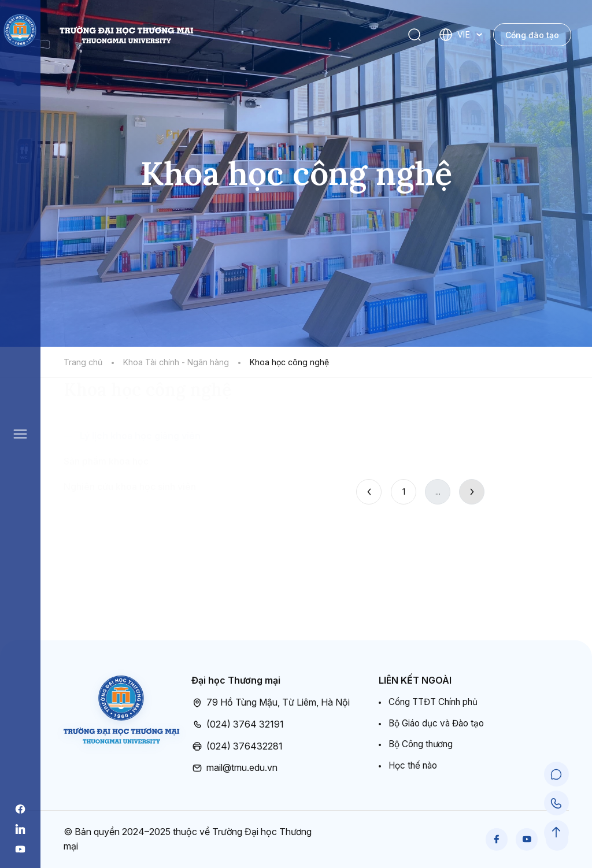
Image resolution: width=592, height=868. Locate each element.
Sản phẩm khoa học (106, 529)
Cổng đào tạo (532, 35)
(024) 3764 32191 (238, 725)
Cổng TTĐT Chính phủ (436, 702)
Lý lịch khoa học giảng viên (140, 504)
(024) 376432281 (237, 747)
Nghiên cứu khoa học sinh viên (130, 555)
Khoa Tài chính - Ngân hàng (176, 362)
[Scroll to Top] (557, 834)
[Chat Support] (557, 778)
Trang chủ (83, 362)
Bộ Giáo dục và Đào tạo (439, 724)
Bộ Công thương (423, 746)
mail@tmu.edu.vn (234, 768)
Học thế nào (415, 767)
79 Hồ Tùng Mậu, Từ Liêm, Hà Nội (271, 703)
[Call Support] (557, 806)
